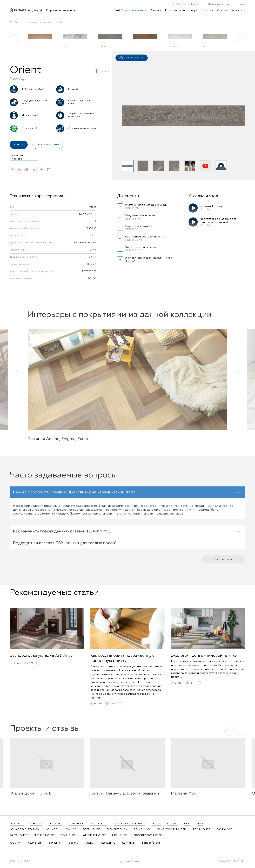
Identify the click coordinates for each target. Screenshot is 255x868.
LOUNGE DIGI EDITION (25, 830)
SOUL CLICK (69, 835)
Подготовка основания (141, 217)
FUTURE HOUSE (44, 835)
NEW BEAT (17, 824)
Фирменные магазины (61, 10)
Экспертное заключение (141, 249)
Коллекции (35, 843)
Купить (19, 145)
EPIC (187, 824)
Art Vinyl (26, 10)
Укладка (156, 10)
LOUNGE (51, 830)
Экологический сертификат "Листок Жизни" (149, 260)
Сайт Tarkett (132, 862)
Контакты (128, 843)
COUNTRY (55, 824)
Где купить (238, 10)
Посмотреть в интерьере (18, 157)
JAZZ (200, 824)
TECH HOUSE (201, 830)
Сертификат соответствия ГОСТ (146, 239)
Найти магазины (48, 145)
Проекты (207, 10)
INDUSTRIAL (99, 824)
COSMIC (172, 824)
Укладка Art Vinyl (216, 208)
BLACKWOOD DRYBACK (130, 824)
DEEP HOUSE (91, 830)
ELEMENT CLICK (117, 830)
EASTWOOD (224, 830)
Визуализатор (132, 58)
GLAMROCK (76, 824)
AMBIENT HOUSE (94, 835)
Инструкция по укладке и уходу (146, 207)
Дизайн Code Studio (232, 861)
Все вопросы (224, 564)
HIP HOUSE (119, 835)
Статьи (222, 10)
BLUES (156, 824)
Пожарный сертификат (141, 228)
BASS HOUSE (18, 835)
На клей (92, 264)
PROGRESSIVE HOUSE (148, 835)
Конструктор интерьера (181, 10)
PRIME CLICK (142, 830)
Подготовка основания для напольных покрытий (218, 222)
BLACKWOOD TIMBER (172, 830)
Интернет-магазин (217, 4)
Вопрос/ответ (151, 843)
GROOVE (36, 824)
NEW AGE (70, 830)
